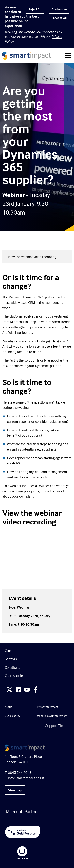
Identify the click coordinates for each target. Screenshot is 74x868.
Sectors (11, 659)
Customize (59, 9)
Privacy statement (48, 707)
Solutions (12, 667)
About (8, 707)
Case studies (15, 676)
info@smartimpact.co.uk (26, 778)
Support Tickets (57, 725)
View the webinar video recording (32, 257)
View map (15, 790)
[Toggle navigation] (68, 56)
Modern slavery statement (52, 716)
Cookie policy (12, 716)
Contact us (13, 651)
